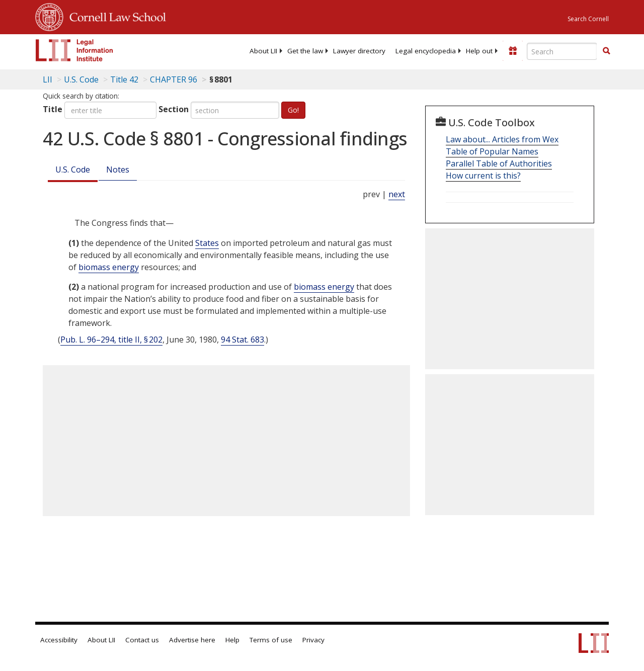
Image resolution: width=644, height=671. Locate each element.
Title (53, 109)
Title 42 (124, 79)
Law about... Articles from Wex (502, 139)
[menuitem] (263, 51)
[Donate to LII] (513, 51)
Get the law (305, 51)
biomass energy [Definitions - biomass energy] (109, 267)
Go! (293, 110)
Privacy (313, 640)
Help (232, 640)
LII (48, 79)
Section (174, 109)
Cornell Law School (115, 16)
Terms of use (271, 640)
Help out (479, 51)
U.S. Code (73, 170)
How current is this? (483, 176)
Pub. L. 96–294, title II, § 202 (111, 340)
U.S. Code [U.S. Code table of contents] (81, 79)
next (397, 194)
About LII (263, 51)
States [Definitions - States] (207, 243)
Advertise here (192, 640)
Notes (118, 170)
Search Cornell (588, 19)
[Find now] (606, 51)
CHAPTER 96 (174, 79)
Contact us (142, 640)
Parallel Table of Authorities (499, 163)
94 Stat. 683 (243, 340)
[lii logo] (74, 50)
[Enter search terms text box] (562, 51)
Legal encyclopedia (426, 51)
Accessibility (59, 640)
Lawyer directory (359, 51)
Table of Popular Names (492, 151)
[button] (606, 51)
